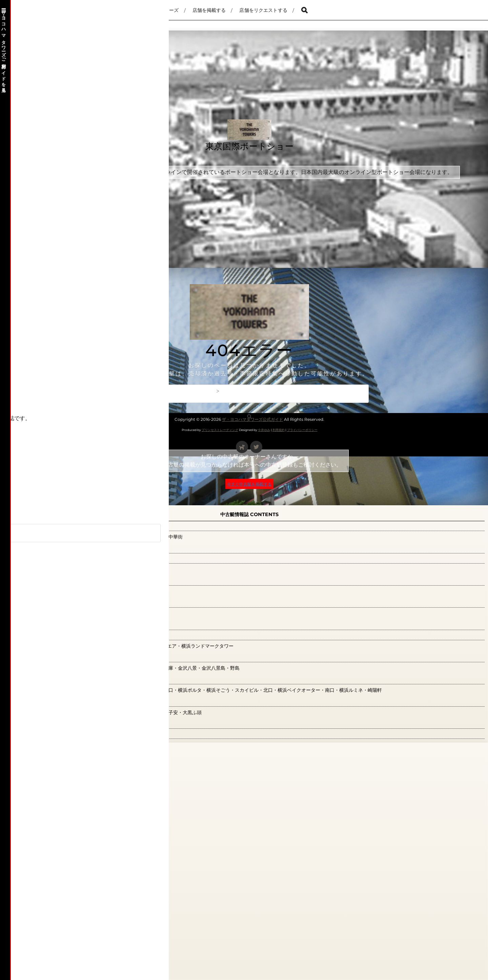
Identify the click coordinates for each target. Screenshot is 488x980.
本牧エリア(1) (36, 580)
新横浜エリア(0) (40, 558)
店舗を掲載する (209, 10)
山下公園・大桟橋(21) (47, 526)
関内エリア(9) (37, 756)
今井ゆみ (264, 430)
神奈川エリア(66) (42, 701)
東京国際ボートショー (250, 147)
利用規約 (279, 430)
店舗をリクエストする (263, 10)
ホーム (39, 391)
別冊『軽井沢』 (73, 391)
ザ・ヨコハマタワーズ (155, 10)
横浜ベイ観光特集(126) (49, 625)
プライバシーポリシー (302, 430)
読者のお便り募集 (36, 801)
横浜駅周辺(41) (38, 679)
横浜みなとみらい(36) (48, 635)
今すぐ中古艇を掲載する (249, 484)
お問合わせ (112, 391)
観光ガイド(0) (37, 723)
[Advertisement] (214, 326)
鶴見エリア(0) (37, 778)
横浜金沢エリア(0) (43, 657)
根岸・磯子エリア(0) (47, 603)
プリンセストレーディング (220, 430)
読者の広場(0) (37, 733)
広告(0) (27, 548)
